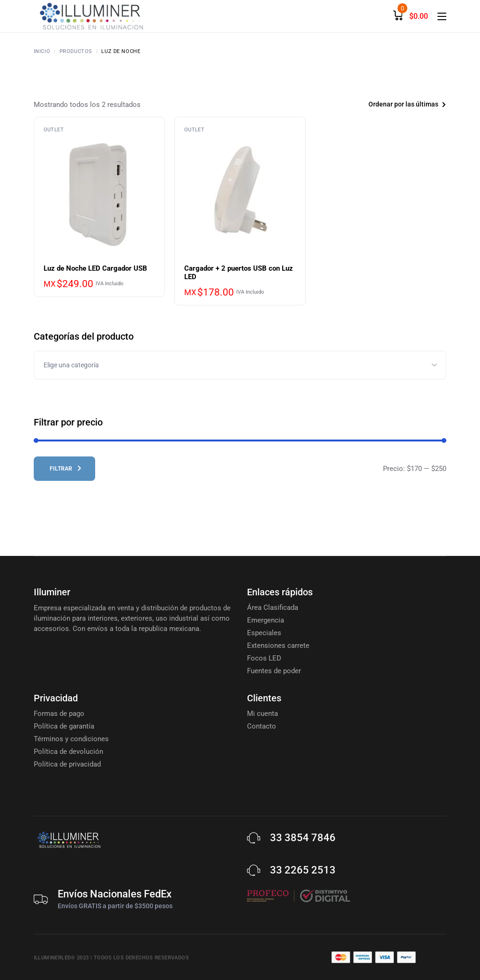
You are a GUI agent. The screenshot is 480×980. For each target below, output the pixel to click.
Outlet (54, 130)
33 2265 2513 (303, 870)
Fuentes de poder (274, 671)
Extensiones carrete (278, 646)
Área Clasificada (273, 608)
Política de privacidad (67, 764)
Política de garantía (64, 726)
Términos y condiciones (71, 739)
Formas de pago (59, 714)
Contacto (262, 726)
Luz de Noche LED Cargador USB (95, 268)
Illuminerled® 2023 (61, 958)
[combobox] (393, 104)
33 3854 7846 (303, 838)
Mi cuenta (262, 714)
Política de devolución (68, 752)
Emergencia (266, 620)
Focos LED (264, 658)
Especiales (264, 633)
